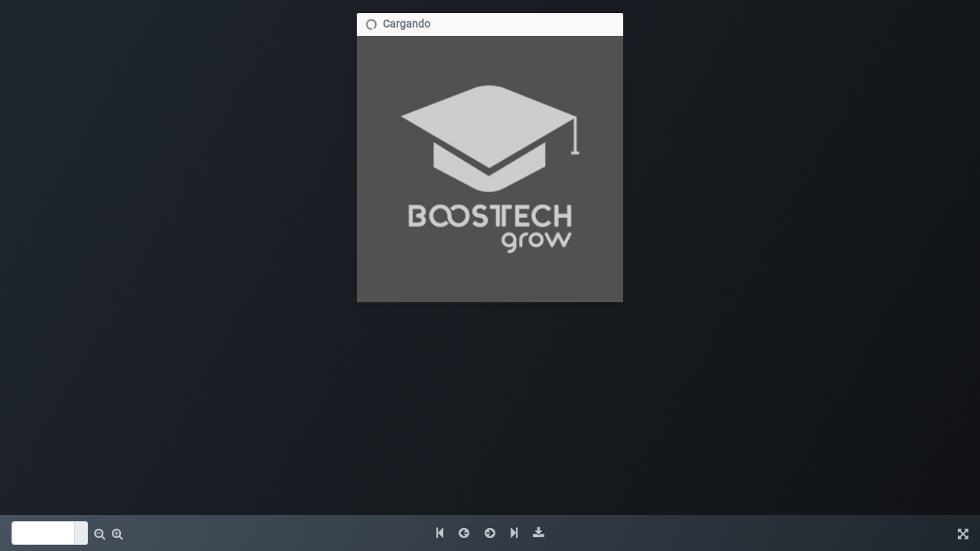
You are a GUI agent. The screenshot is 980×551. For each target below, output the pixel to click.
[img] (539, 533)
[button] (100, 533)
